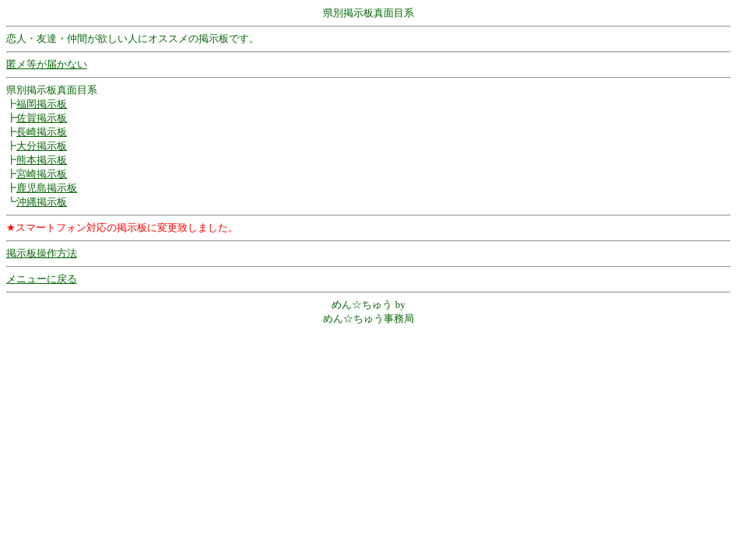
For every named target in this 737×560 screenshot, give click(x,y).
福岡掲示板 (42, 104)
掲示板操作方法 (42, 253)
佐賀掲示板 (42, 118)
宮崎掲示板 (42, 174)
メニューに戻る (42, 279)
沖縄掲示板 (42, 202)
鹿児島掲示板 (47, 188)
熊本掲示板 (42, 160)
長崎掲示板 (42, 132)
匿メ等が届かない (47, 64)
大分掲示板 (42, 146)
